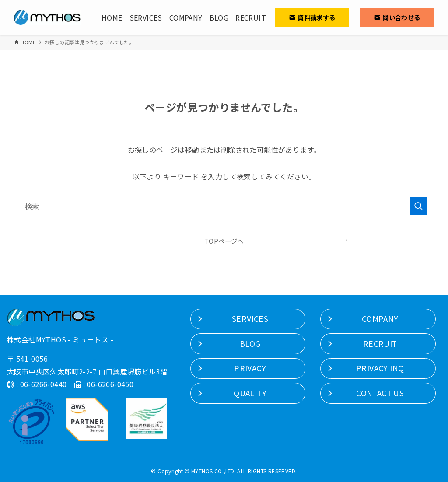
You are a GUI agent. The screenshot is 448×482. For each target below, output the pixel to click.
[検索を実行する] (418, 206)
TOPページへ (224, 241)
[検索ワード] (224, 206)
